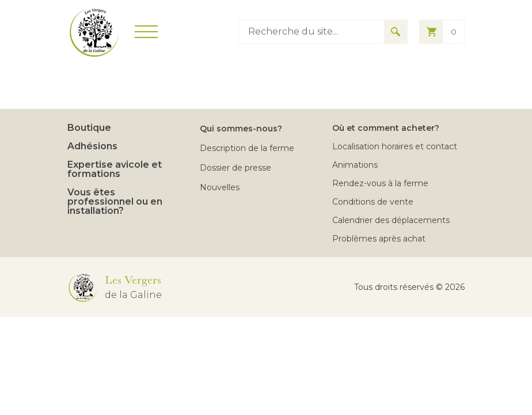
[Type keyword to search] (311, 32)
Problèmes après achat (379, 239)
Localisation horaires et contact (395, 146)
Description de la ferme (247, 148)
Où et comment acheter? (386, 128)
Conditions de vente (373, 202)
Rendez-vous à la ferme (380, 183)
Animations (355, 165)
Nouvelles (220, 187)
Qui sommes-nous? (241, 129)
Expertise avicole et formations (115, 169)
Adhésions (92, 146)
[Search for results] (396, 32)
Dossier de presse (235, 168)
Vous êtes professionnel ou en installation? (115, 201)
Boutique (89, 128)
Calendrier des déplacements (391, 220)
